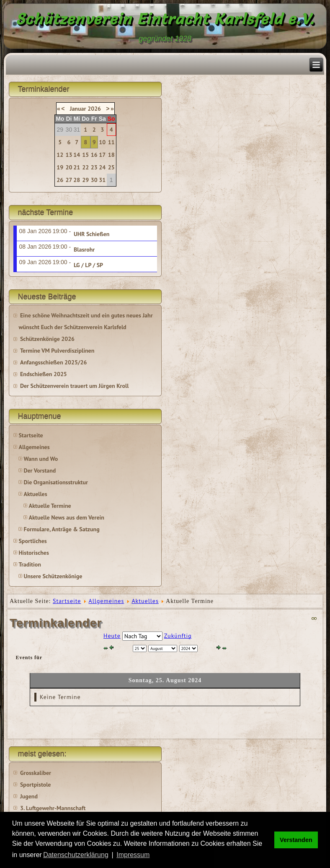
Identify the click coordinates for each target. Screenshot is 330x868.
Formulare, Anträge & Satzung (61, 529)
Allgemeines (34, 447)
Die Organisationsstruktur (55, 482)
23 (94, 167)
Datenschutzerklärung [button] (76, 855)
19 (60, 167)
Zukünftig (178, 636)
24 (102, 167)
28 (77, 180)
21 (77, 167)
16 (94, 155)
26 (60, 180)
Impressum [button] (133, 855)
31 (102, 180)
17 (102, 155)
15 (85, 155)
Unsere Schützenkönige (53, 576)
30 (94, 180)
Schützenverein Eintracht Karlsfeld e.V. (165, 19)
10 (102, 142)
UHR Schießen (92, 234)
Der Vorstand (40, 470)
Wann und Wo (41, 459)
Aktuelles (35, 494)
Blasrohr (84, 249)
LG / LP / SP (88, 265)
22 (85, 167)
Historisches (34, 553)
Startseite (31, 435)
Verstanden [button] (296, 840)
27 (69, 180)
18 (111, 155)
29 (85, 180)
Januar (78, 109)
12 (60, 155)
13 (69, 155)
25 (111, 167)
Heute (112, 636)
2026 (94, 109)
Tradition (30, 564)
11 (111, 142)
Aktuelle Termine (50, 506)
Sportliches (32, 541)
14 (77, 155)
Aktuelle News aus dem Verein (66, 517)
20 (69, 167)
